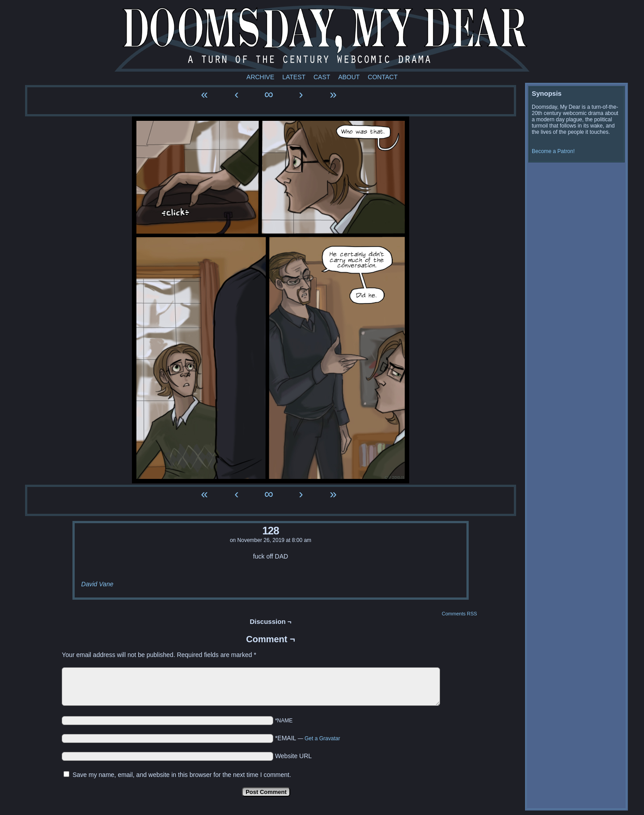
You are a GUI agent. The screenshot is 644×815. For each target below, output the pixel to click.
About (349, 77)
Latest (294, 77)
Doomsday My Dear (322, 38)
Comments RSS (460, 614)
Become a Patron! (553, 151)
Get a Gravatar (322, 738)
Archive (260, 77)
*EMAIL (308, 738)
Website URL (293, 756)
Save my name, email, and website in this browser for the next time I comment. (182, 775)
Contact (383, 77)
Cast (322, 77)
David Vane (97, 584)
